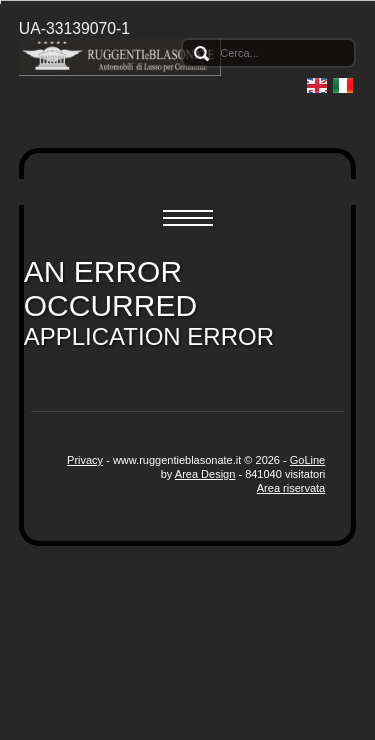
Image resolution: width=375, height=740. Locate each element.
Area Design (205, 474)
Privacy (85, 460)
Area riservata (291, 488)
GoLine (307, 460)
